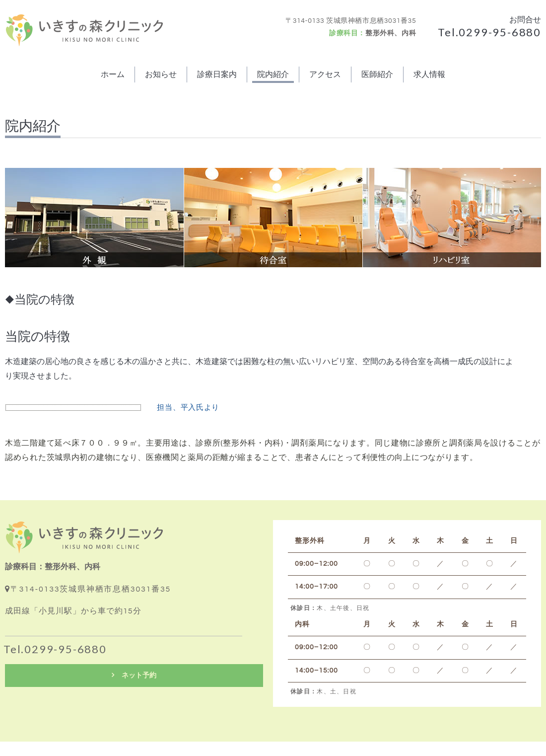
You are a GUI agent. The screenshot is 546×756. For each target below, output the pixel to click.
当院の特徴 (37, 337)
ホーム (113, 75)
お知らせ (161, 75)
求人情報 (429, 75)
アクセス (325, 75)
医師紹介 (377, 75)
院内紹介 (273, 75)
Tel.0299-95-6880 (489, 32)
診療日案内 (217, 75)
